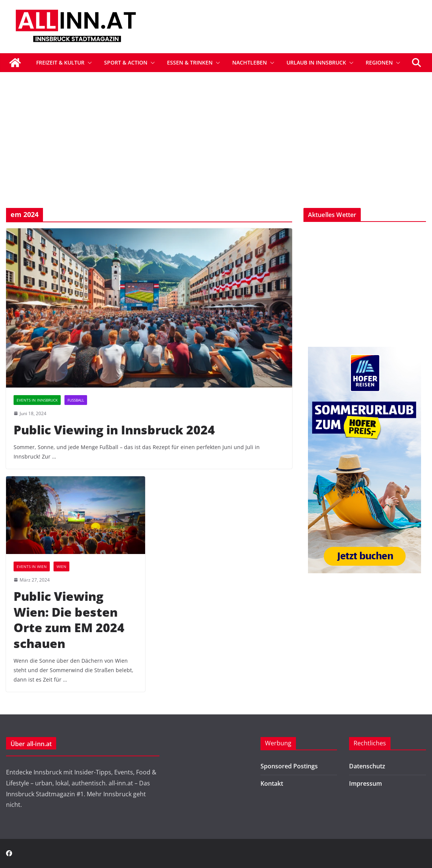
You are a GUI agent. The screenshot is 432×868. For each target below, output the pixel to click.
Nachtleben (250, 62)
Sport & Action (126, 62)
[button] (88, 63)
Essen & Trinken (190, 62)
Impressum (365, 783)
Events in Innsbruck (37, 400)
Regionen (379, 62)
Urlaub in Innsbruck (316, 62)
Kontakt (272, 783)
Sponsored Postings (289, 766)
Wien (61, 566)
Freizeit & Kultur (60, 62)
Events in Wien (32, 566)
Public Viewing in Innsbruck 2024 (114, 430)
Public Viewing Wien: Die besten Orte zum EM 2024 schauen (69, 620)
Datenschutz (367, 766)
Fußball (76, 400)
